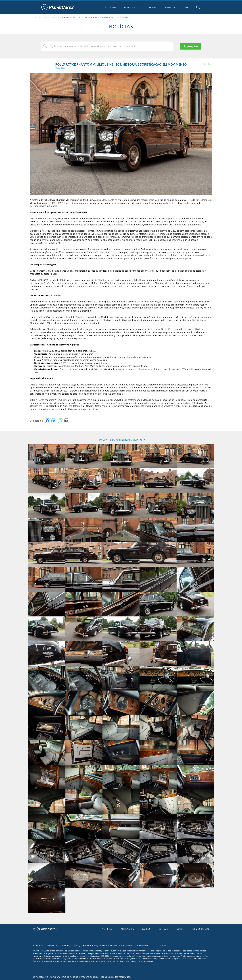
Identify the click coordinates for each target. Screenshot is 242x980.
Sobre (185, 7)
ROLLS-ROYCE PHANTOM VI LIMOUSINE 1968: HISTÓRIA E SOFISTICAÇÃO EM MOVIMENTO (92, 17)
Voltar (209, 63)
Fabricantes (131, 7)
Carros (151, 7)
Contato (169, 7)
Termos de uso (200, 928)
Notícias (110, 7)
